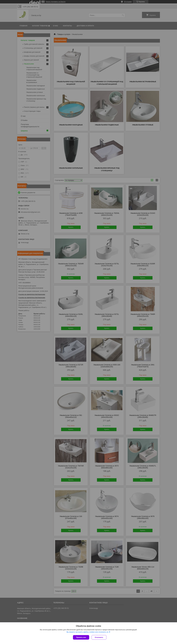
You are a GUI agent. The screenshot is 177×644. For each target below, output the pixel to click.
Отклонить (99, 637)
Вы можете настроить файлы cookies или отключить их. (88, 632)
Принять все (81, 637)
